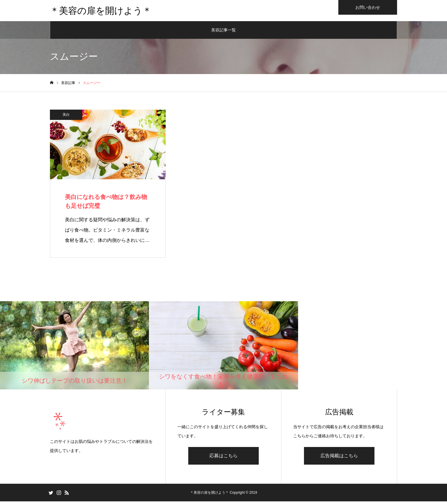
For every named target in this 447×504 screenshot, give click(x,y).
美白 (66, 117)
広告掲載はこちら (339, 458)
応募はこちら (223, 458)
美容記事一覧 (223, 32)
